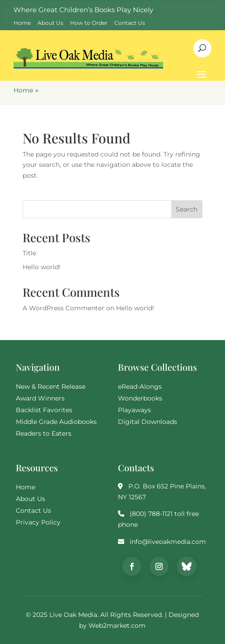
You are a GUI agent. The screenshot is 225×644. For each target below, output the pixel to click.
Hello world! (42, 267)
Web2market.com (117, 626)
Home (23, 90)
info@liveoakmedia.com (168, 542)
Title (29, 253)
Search (187, 209)
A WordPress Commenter (63, 308)
